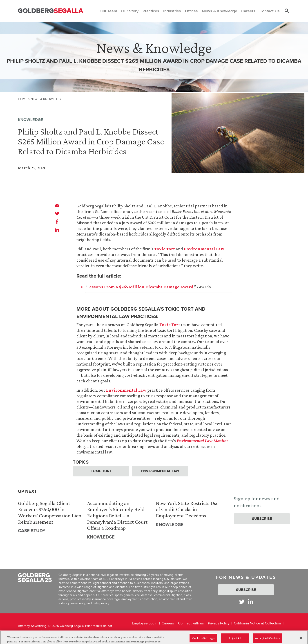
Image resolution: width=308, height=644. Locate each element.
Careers (168, 623)
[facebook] (57, 222)
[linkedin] (57, 230)
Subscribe (262, 519)
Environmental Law (204, 249)
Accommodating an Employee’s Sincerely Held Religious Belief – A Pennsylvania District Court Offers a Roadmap (117, 515)
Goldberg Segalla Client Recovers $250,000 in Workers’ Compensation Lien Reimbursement (50, 512)
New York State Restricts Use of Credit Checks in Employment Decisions (187, 509)
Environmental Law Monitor (202, 441)
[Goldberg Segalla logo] (51, 11)
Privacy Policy (219, 623)
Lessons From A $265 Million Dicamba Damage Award (140, 287)
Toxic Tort (165, 249)
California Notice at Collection (257, 623)
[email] (57, 205)
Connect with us (191, 623)
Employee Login (145, 623)
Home (23, 99)
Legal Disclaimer (145, 633)
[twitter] (57, 213)
